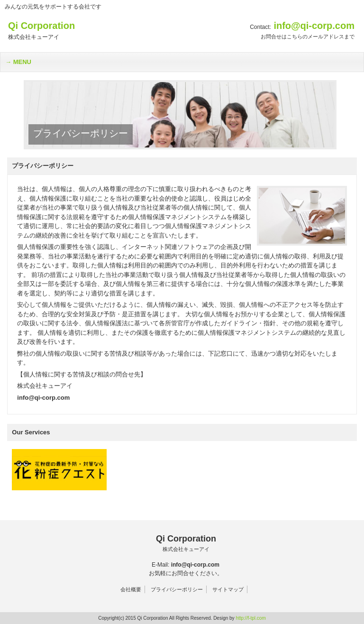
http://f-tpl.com (250, 618)
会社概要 (131, 589)
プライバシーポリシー (177, 589)
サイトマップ (228, 589)
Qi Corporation (186, 543)
